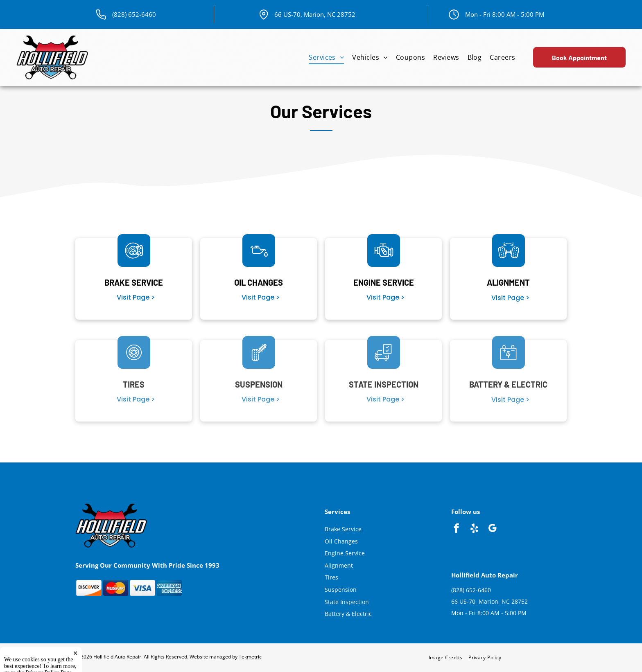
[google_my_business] (492, 529)
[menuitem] (326, 58)
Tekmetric (250, 657)
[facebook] (456, 529)
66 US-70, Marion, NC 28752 (315, 14)
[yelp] (474, 529)
